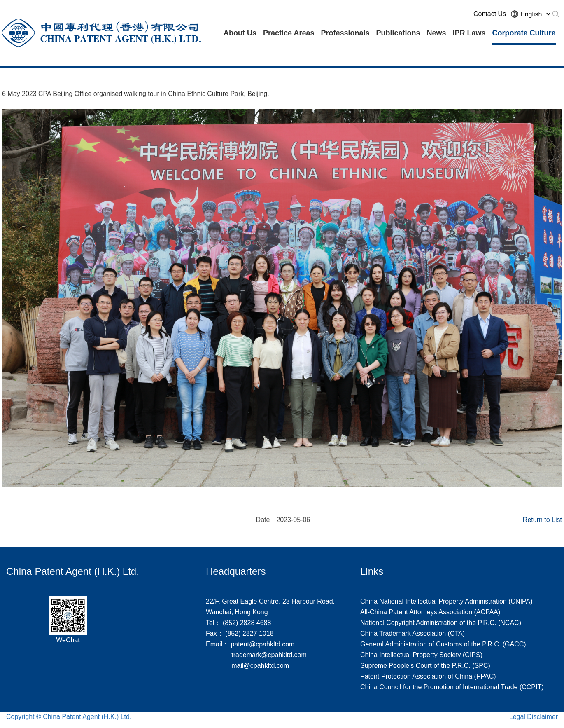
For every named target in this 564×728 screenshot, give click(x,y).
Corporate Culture (524, 33)
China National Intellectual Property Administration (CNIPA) (446, 601)
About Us (240, 33)
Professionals (345, 33)
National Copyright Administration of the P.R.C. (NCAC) (441, 623)
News (436, 33)
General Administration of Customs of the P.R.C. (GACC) (443, 644)
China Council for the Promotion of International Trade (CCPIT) (452, 687)
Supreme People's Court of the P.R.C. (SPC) (425, 666)
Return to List (542, 520)
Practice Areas (289, 33)
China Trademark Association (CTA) (413, 633)
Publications (398, 33)
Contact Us (490, 14)
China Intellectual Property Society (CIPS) (421, 655)
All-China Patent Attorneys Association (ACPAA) (430, 612)
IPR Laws (469, 33)
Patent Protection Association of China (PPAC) (428, 676)
